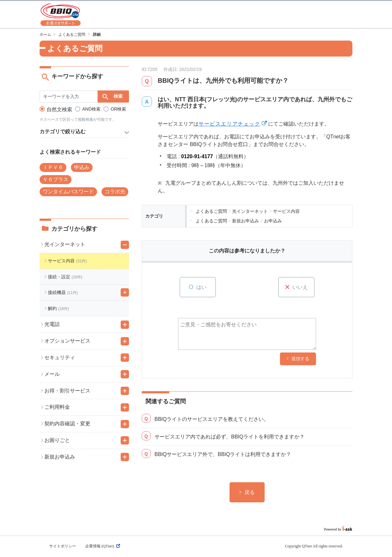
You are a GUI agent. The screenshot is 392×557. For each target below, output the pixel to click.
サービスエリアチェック (230, 124)
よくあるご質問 (72, 35)
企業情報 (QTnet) (103, 546)
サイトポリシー (63, 546)
